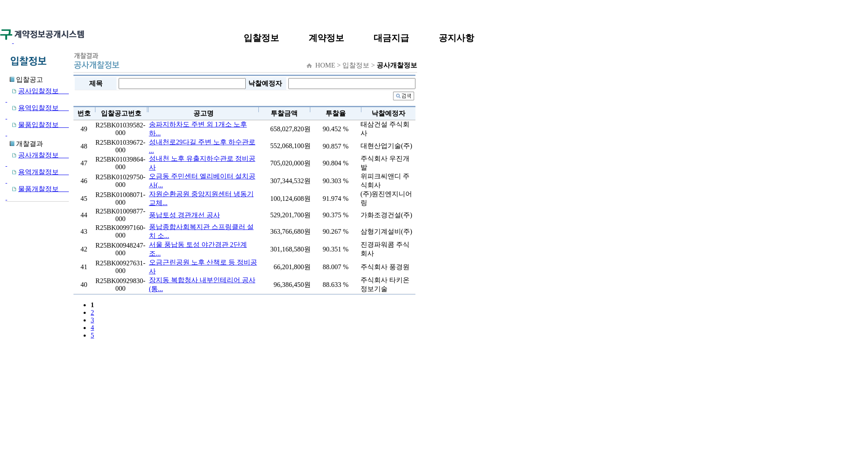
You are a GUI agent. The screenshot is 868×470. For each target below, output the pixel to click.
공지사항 (456, 38)
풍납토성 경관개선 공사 (184, 215)
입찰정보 (261, 38)
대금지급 (391, 38)
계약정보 (326, 38)
